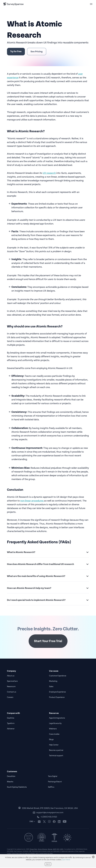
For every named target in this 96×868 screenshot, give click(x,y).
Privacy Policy (34, 850)
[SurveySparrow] (14, 4)
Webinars (53, 729)
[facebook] (55, 822)
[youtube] (65, 822)
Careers (10, 698)
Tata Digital (53, 777)
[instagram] (50, 822)
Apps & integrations (57, 718)
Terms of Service (43, 850)
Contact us (12, 692)
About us (11, 676)
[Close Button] (93, 857)
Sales (51, 687)
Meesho (10, 782)
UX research (49, 173)
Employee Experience (57, 692)
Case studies (54, 735)
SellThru (51, 787)
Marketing (53, 682)
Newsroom (11, 687)
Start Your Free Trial (48, 642)
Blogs (51, 740)
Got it (48, 864)
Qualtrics (11, 718)
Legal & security (55, 724)
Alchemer (11, 729)
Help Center (54, 745)
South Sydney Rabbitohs (17, 787)
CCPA (62, 850)
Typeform (11, 724)
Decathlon (11, 777)
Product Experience (57, 698)
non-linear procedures (32, 501)
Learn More (66, 860)
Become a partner (56, 751)
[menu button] (91, 4)
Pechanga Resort (55, 782)
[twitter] (45, 822)
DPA (58, 850)
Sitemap (50, 850)
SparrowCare (12, 682)
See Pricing (39, 52)
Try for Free (17, 52)
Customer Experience (58, 676)
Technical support (56, 756)
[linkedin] (60, 822)
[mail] (40, 822)
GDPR (55, 850)
